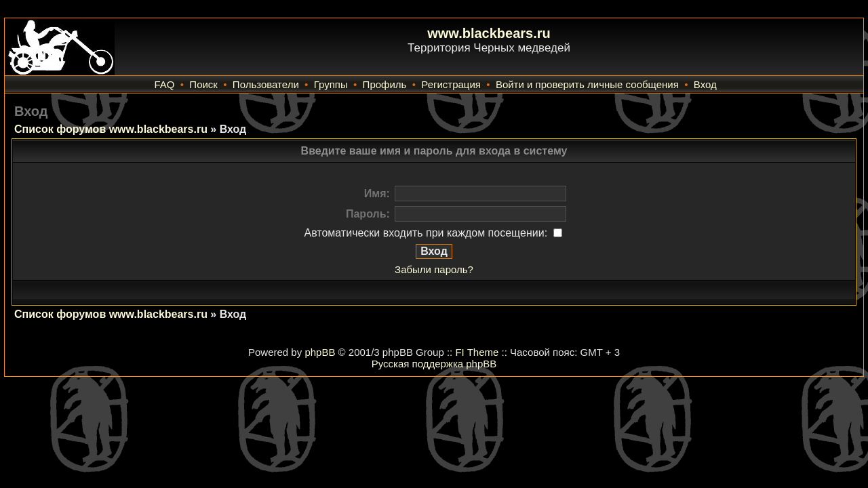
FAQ (164, 84)
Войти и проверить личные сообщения (587, 84)
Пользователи (266, 84)
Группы (331, 84)
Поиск (203, 84)
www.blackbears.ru (489, 33)
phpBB (320, 352)
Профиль (385, 84)
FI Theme (477, 352)
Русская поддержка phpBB (434, 364)
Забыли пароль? (434, 269)
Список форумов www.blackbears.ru (111, 129)
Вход (705, 84)
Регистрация (451, 84)
